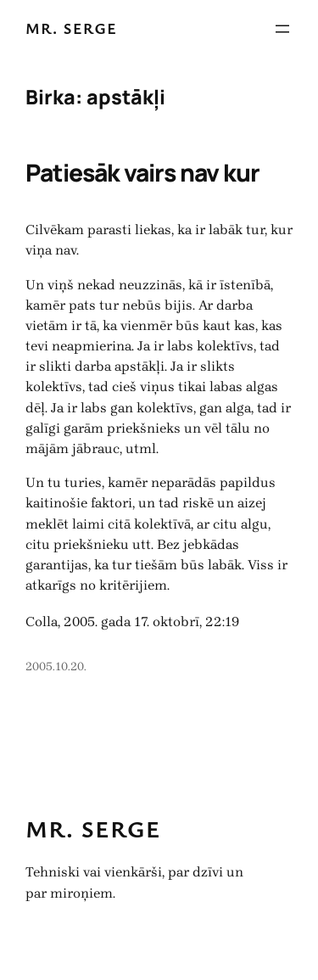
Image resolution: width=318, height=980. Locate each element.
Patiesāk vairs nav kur (142, 172)
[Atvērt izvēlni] (282, 29)
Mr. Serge (71, 28)
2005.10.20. (56, 666)
